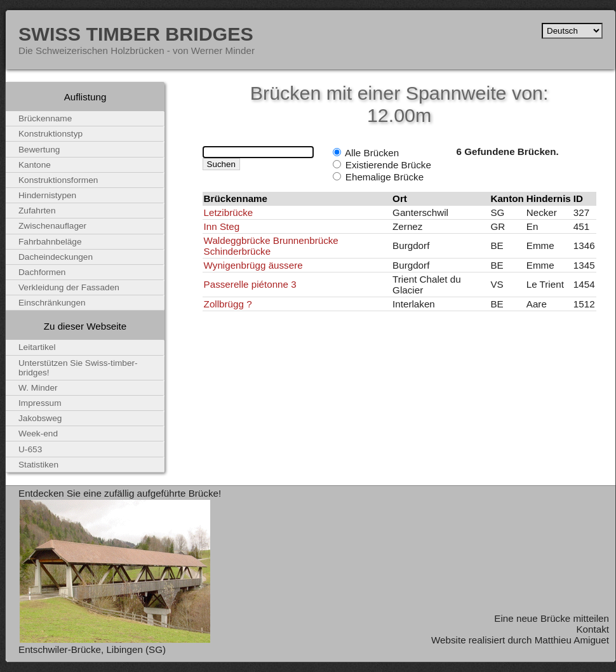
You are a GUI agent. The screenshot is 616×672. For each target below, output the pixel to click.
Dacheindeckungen (56, 257)
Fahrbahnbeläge (50, 242)
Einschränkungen (52, 303)
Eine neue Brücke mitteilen (552, 618)
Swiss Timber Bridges (136, 34)
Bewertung (39, 150)
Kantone (35, 165)
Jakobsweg (40, 418)
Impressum (40, 403)
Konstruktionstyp (50, 134)
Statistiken (38, 465)
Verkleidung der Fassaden (69, 287)
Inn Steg (222, 226)
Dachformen (42, 272)
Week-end (38, 433)
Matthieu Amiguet (572, 640)
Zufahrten (37, 211)
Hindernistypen (47, 195)
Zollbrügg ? (228, 304)
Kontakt (593, 629)
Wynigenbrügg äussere (253, 265)
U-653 (30, 449)
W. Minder (38, 388)
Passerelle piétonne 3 (250, 284)
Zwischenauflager (52, 226)
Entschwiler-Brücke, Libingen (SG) (92, 649)
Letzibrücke (229, 212)
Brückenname (45, 118)
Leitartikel (37, 347)
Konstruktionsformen (58, 180)
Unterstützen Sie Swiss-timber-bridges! (78, 368)
